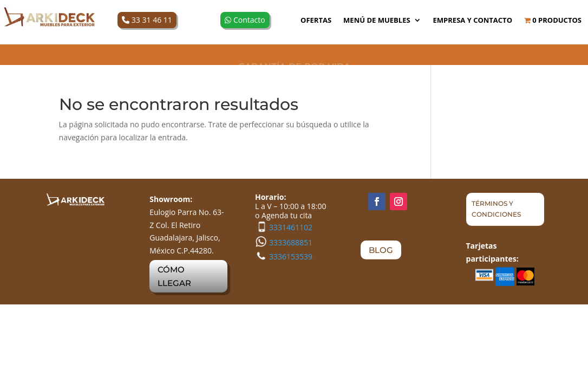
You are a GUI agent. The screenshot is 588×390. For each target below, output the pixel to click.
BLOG (381, 250)
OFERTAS (316, 21)
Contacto (245, 20)
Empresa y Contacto (473, 21)
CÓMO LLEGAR (174, 277)
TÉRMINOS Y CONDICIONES (496, 209)
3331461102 (291, 227)
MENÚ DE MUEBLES (377, 21)
